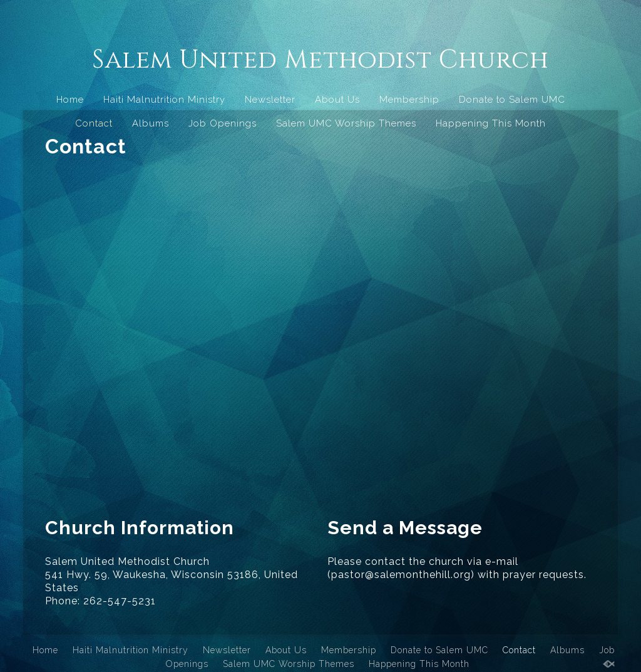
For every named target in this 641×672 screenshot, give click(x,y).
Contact (94, 123)
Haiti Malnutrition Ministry (164, 100)
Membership (409, 100)
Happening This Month (491, 123)
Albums (151, 123)
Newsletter (270, 100)
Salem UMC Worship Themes (346, 123)
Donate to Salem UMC (512, 100)
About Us (337, 100)
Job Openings (223, 123)
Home (70, 100)
